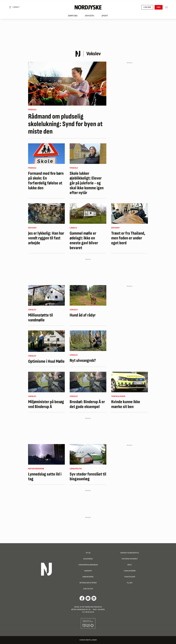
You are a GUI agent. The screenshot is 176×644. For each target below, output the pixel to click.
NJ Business (88, 559)
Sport (105, 16)
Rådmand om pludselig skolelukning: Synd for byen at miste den (65, 124)
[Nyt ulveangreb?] (88, 341)
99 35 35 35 (90, 612)
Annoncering (88, 577)
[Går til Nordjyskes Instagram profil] (88, 598)
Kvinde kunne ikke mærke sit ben (126, 404)
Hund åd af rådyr (83, 315)
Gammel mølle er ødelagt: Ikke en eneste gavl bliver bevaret (84, 241)
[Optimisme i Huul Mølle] (46, 341)
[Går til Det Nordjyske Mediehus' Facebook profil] (82, 598)
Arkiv (130, 565)
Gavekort (88, 571)
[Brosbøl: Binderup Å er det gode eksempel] (88, 382)
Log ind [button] (147, 7)
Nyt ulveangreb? (83, 361)
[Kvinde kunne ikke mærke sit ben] (130, 382)
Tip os (88, 553)
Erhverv (90, 16)
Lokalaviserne (130, 571)
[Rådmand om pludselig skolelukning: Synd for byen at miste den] (67, 84)
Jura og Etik (88, 589)
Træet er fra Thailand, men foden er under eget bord (128, 238)
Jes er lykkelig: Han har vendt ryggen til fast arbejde (46, 238)
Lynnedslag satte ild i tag (45, 477)
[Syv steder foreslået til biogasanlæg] (88, 454)
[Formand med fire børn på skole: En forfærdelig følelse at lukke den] (46, 154)
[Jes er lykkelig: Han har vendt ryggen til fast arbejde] (46, 213)
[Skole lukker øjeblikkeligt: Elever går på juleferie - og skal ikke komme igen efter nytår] (88, 154)
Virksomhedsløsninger (88, 565)
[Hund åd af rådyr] (88, 295)
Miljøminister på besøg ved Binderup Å (46, 404)
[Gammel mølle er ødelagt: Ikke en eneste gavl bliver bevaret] (88, 213)
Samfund (73, 16)
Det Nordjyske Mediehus (92, 607)
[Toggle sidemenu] (166, 7)
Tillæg (130, 583)
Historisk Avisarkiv (130, 559)
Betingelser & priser (88, 583)
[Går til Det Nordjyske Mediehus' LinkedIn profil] (94, 598)
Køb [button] (158, 7)
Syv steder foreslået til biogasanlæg (88, 477)
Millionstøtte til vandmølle (41, 318)
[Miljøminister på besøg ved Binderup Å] (46, 382)
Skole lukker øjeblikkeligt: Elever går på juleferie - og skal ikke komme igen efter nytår (87, 183)
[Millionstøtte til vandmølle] (46, 295)
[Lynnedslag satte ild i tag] (46, 454)
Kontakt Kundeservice (130, 553)
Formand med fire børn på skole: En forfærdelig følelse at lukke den (46, 181)
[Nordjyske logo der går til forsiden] (88, 7)
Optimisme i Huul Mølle (46, 361)
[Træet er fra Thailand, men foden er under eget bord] (130, 213)
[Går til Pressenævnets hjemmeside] (88, 623)
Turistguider (130, 577)
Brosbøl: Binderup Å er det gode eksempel (87, 404)
